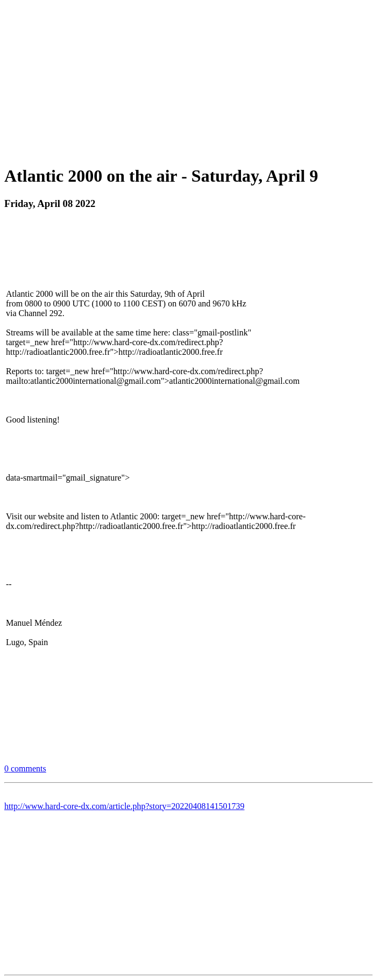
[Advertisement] (191, 80)
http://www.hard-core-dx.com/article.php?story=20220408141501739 (125, 806)
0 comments (25, 768)
